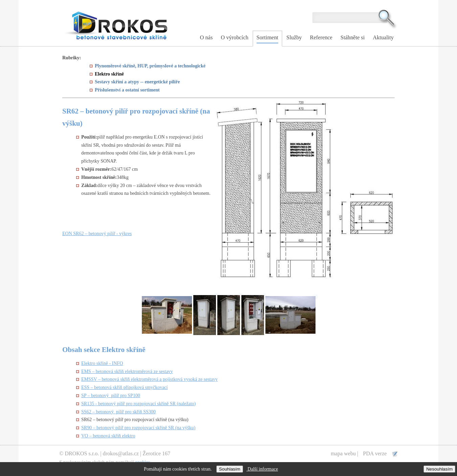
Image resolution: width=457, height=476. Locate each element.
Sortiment (268, 37)
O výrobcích (234, 37)
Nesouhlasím (439, 469)
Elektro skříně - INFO (102, 363)
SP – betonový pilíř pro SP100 (111, 396)
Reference (321, 37)
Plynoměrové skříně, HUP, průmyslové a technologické (150, 66)
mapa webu (343, 453)
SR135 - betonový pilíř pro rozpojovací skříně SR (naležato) (138, 404)
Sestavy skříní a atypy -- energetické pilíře (137, 82)
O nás (206, 37)
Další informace (262, 469)
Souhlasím (230, 469)
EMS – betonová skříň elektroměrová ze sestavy (127, 371)
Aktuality (383, 37)
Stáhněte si (353, 37)
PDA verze (375, 453)
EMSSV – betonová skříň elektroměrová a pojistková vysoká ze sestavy (149, 379)
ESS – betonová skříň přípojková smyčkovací (124, 387)
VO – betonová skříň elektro (108, 436)
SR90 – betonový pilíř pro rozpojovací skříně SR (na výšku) (138, 428)
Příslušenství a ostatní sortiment (127, 90)
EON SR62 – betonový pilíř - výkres (97, 234)
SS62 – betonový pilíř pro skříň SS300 (118, 412)
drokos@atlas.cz (121, 453)
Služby (294, 37)
